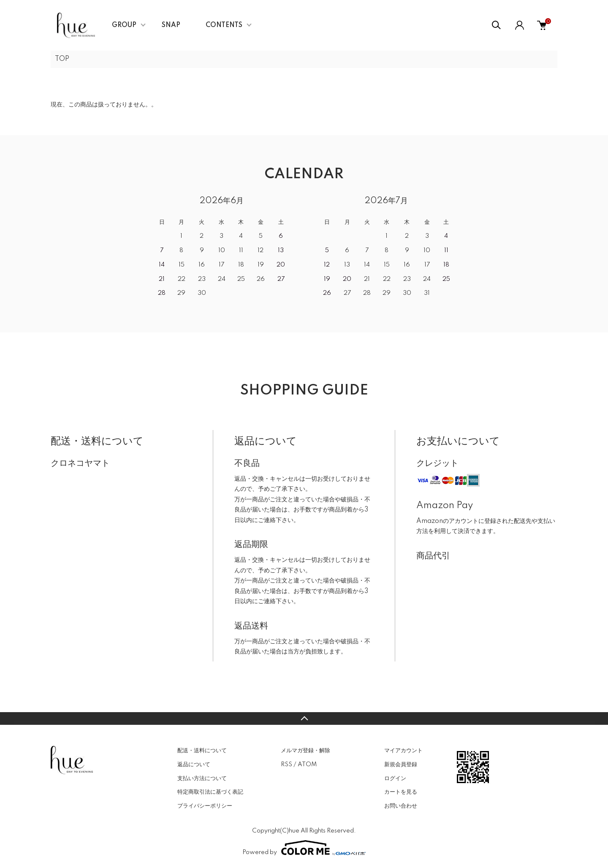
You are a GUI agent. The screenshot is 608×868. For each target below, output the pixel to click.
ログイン (395, 778)
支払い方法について (202, 778)
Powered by (304, 848)
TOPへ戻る (304, 718)
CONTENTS (224, 25)
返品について (194, 765)
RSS (286, 765)
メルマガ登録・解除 (305, 751)
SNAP (171, 25)
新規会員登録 (401, 765)
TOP (62, 59)
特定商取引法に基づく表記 (210, 792)
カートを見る (401, 792)
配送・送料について (202, 751)
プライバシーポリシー (205, 806)
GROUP (124, 25)
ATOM (307, 765)
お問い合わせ (401, 806)
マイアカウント (403, 751)
